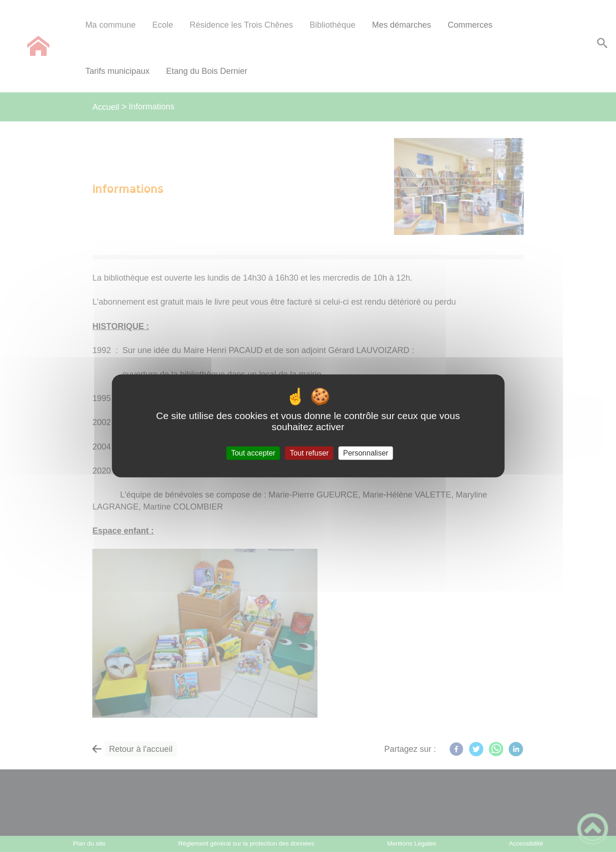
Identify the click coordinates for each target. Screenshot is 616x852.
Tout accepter (253, 453)
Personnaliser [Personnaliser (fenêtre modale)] (366, 453)
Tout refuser (309, 453)
